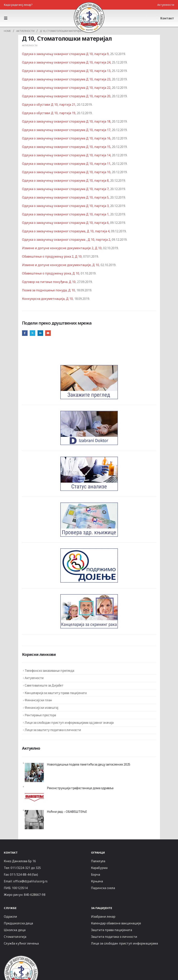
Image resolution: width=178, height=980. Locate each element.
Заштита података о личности (114, 937)
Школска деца (15, 930)
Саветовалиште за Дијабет (44, 685)
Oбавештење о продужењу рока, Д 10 (51, 273)
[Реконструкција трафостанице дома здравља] (34, 796)
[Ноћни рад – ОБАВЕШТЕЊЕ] (34, 820)
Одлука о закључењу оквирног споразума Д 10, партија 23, (67, 79)
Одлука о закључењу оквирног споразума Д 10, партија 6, (66, 223)
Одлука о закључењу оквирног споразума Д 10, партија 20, (67, 96)
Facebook (25, 333)
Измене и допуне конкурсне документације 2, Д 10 (62, 248)
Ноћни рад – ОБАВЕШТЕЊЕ (67, 812)
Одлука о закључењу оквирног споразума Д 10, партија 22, (67, 88)
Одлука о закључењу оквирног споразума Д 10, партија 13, (67, 71)
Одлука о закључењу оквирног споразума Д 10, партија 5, (66, 197)
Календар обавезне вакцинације (116, 923)
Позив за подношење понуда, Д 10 (48, 290)
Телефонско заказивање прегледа (49, 671)
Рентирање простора (40, 715)
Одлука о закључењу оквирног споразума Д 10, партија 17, (67, 130)
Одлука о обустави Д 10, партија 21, (49, 105)
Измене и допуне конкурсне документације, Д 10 (61, 265)
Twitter (32, 333)
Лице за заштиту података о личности (53, 730)
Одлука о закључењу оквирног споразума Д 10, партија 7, (66, 189)
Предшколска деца (18, 923)
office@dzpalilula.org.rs (30, 881)
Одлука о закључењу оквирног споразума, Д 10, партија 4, (66, 231)
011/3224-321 (20, 868)
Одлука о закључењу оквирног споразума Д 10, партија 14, (67, 155)
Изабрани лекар (103, 917)
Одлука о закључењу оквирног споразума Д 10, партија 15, (67, 147)
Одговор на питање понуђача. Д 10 (49, 282)
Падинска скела (103, 888)
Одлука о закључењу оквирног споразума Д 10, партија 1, (66, 214)
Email (48, 333)
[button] (7, 18)
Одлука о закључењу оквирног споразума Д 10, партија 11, (67, 164)
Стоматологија (15, 937)
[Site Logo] (89, 17)
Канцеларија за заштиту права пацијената (56, 693)
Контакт (167, 18)
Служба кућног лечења (21, 943)
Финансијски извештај (41, 708)
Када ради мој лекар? (18, 5)
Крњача (97, 881)
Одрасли (10, 917)
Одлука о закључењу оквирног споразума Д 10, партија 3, (66, 206)
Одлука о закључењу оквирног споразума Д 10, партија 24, (67, 62)
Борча (96, 874)
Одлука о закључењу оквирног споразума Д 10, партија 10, (67, 172)
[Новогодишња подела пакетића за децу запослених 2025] (34, 772)
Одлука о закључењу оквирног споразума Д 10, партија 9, (66, 54)
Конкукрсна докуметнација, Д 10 (47, 299)
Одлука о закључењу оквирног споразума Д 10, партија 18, (67, 121)
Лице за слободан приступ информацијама (124, 943)
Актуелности (166, 5)
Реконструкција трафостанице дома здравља (80, 788)
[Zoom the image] (21, 957)
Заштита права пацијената (112, 930)
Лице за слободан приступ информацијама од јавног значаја (69, 723)
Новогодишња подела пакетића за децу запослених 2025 (89, 764)
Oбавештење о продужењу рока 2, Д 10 (52, 256)
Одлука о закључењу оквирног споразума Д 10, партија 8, (66, 181)
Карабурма (99, 868)
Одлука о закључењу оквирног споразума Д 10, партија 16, (67, 138)
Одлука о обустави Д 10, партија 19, (49, 113)
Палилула (98, 861)
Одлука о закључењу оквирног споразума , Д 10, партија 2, (66, 240)
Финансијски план (38, 700)
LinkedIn (40, 333)
